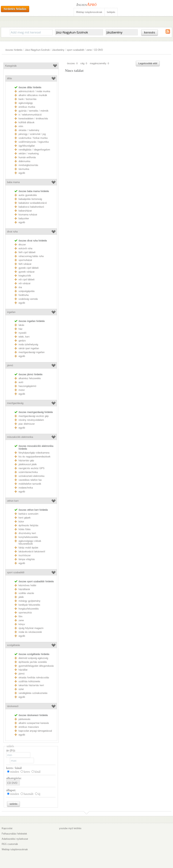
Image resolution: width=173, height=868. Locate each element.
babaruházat (25, 211)
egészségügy (26, 103)
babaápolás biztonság (30, 199)
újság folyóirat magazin (31, 628)
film (21, 616)
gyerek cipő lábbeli (29, 268)
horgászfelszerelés (29, 609)
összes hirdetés (14, 50)
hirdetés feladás (15, 9)
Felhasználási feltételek (14, 834)
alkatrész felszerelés (30, 378)
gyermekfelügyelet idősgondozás (36, 666)
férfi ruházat (25, 264)
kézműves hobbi (27, 585)
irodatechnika (26, 488)
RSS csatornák (10, 844)
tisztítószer (25, 555)
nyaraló (22, 333)
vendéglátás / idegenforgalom (34, 150)
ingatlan (11, 312)
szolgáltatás (14, 645)
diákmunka (24, 161)
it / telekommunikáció (30, 115)
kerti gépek (25, 518)
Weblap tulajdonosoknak (89, 12)
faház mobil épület (28, 548)
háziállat (23, 670)
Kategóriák (11, 66)
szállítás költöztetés (29, 681)
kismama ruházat (28, 215)
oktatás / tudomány (29, 130)
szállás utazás (26, 593)
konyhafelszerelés (28, 537)
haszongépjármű (27, 386)
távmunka (24, 169)
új (39, 794)
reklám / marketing (29, 153)
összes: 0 (72, 63)
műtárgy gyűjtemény (30, 601)
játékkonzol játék (28, 464)
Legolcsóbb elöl (148, 63)
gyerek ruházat (27, 272)
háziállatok (24, 589)
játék (21, 597)
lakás (21, 325)
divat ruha (12, 232)
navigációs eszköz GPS (32, 468)
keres (27, 772)
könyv (22, 624)
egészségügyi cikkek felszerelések (30, 542)
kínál (37, 772)
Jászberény (58, 50)
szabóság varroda (28, 299)
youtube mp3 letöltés (70, 828)
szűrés (13, 804)
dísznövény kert (27, 533)
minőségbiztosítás (28, 165)
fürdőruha (24, 295)
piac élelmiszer (27, 424)
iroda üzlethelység (28, 344)
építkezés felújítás (28, 525)
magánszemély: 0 (99, 63)
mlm (21, 126)
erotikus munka (27, 107)
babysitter (24, 218)
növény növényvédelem (31, 420)
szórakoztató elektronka (31, 476)
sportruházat (25, 260)
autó (21, 382)
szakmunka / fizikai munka (33, 138)
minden (14, 772)
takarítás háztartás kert (31, 685)
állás (10, 78)
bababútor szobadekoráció (33, 203)
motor (22, 390)
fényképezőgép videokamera (34, 453)
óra (20, 287)
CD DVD (98, 50)
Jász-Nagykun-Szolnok (37, 50)
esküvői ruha (25, 248)
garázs (22, 341)
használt (28, 794)
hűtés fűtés (25, 529)
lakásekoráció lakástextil (32, 551)
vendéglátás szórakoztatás (33, 693)
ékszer (22, 245)
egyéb (22, 173)
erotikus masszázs (29, 727)
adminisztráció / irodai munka (34, 91)
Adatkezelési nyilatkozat (15, 839)
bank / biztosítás (28, 99)
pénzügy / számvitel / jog (32, 134)
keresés (150, 32)
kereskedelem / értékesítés (33, 119)
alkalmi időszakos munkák (33, 95)
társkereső (13, 706)
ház (21, 329)
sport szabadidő (75, 50)
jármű (10, 365)
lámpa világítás (27, 559)
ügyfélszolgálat (27, 146)
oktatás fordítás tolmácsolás (34, 678)
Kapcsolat (7, 828)
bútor (21, 522)
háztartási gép (26, 460)
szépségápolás (27, 291)
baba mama (13, 182)
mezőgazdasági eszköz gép (34, 416)
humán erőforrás (27, 157)
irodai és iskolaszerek (30, 632)
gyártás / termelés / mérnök (34, 111)
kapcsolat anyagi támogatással (35, 731)
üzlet (21, 689)
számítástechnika (28, 472)
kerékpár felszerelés (29, 605)
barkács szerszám (28, 514)
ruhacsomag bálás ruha (31, 256)
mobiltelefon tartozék (30, 484)
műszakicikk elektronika (20, 437)
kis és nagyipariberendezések (35, 457)
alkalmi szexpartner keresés (34, 723)
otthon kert (13, 501)
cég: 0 (84, 63)
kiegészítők (25, 276)
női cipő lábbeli (27, 279)
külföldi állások (27, 122)
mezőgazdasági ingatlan (32, 352)
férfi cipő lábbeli (27, 252)
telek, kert (24, 337)
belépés (111, 12)
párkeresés (25, 719)
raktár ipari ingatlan (29, 348)
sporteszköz (25, 613)
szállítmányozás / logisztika (34, 142)
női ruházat (25, 283)
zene (89, 50)
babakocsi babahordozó (31, 207)
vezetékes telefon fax (30, 480)
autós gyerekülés (28, 195)
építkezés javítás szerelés (33, 662)
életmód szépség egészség (33, 658)
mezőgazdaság (15, 403)
